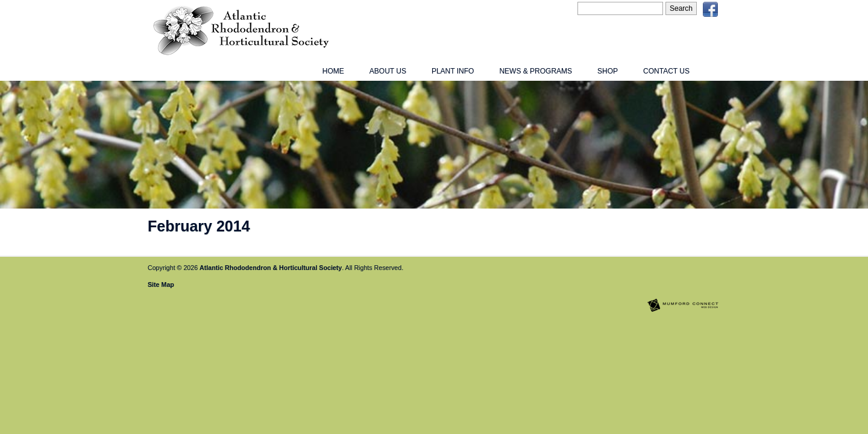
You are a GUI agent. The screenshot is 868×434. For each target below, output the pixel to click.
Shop (608, 71)
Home (333, 71)
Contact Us (666, 71)
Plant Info (453, 71)
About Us (388, 71)
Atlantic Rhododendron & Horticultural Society (271, 268)
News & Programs (536, 71)
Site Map (161, 285)
